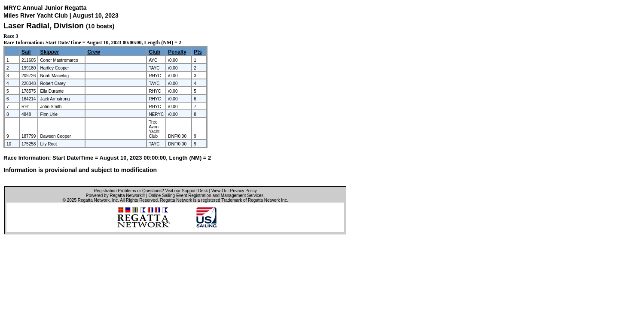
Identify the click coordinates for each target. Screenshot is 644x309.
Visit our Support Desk (186, 191)
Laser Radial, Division (45, 26)
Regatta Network (94, 200)
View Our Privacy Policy (234, 191)
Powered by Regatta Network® (115, 195)
